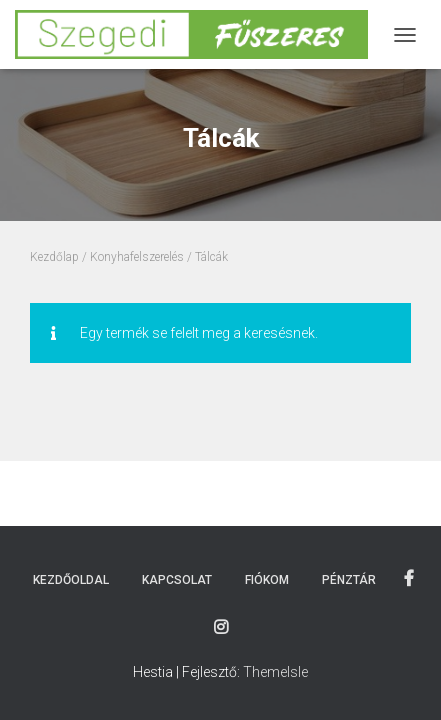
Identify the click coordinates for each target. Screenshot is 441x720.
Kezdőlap (54, 257)
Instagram (221, 628)
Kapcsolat (177, 580)
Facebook (409, 579)
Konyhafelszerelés (137, 257)
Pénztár (349, 580)
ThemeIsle (275, 672)
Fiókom (267, 580)
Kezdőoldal (71, 580)
